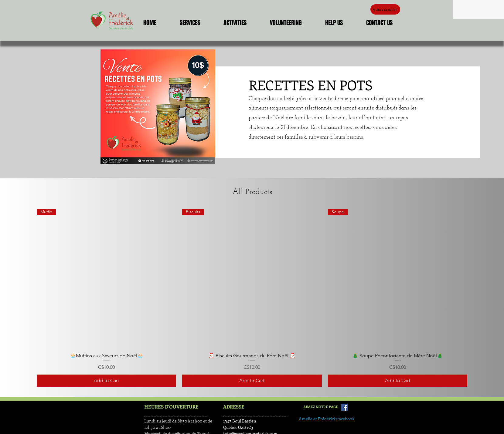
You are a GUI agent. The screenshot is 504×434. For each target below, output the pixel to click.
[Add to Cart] (106, 381)
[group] (252, 298)
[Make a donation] (385, 9)
